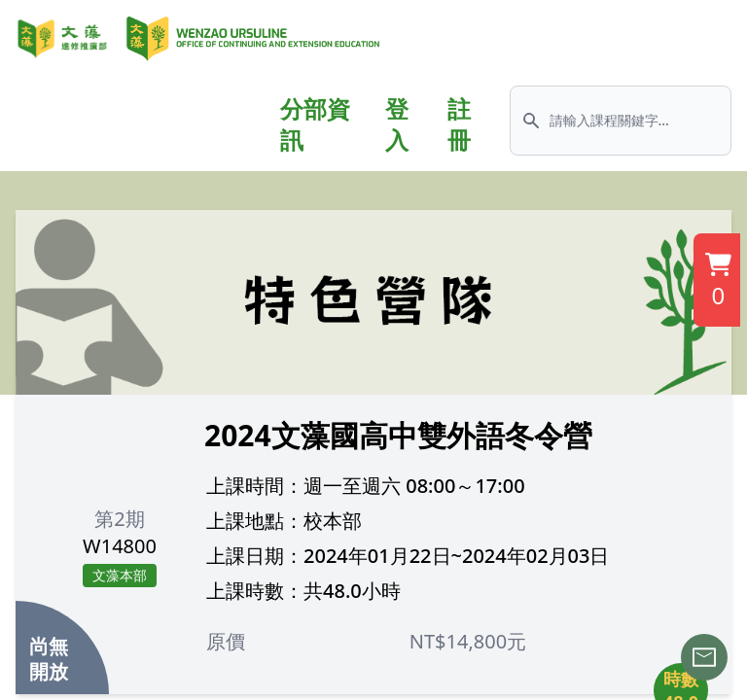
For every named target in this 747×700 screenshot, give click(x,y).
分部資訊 (315, 124)
